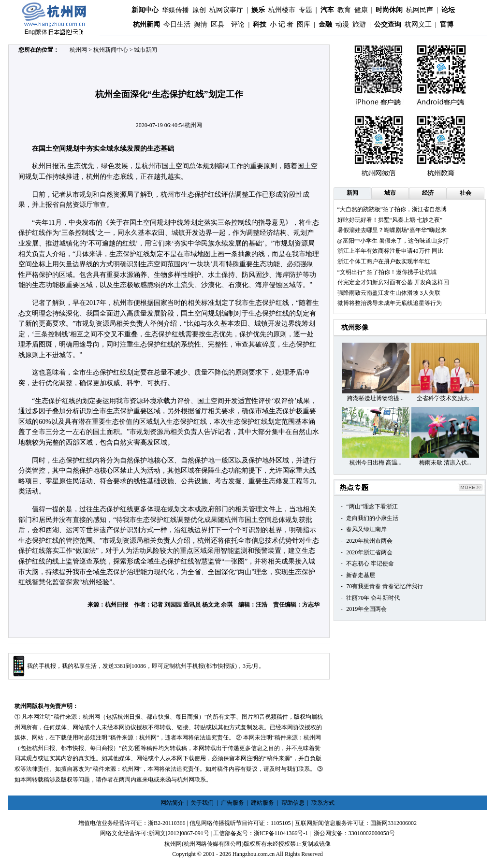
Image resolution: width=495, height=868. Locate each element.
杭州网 (78, 50)
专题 (306, 10)
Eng (30, 32)
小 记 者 (282, 24)
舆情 (201, 24)
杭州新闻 (146, 24)
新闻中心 (145, 10)
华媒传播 (175, 10)
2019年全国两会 (366, 609)
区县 (218, 24)
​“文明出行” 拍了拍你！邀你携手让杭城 (387, 272)
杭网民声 (420, 10)
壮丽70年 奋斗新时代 (373, 598)
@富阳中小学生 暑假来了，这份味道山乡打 (393, 241)
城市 (390, 193)
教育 (344, 10)
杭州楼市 (282, 10)
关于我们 (202, 803)
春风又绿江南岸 (366, 529)
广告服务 (233, 803)
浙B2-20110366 (167, 823)
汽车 (327, 10)
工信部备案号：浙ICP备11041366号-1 (261, 833)
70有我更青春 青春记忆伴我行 (385, 586)
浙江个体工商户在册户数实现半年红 (384, 261)
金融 (325, 24)
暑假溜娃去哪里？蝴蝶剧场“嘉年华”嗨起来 (392, 230)
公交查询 (388, 24)
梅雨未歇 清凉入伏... (445, 463)
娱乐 (258, 10)
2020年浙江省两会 (369, 552)
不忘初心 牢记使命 (370, 564)
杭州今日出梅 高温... (376, 463)
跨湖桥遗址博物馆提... (375, 398)
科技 (260, 24)
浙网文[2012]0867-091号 (179, 833)
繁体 (42, 32)
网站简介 (172, 803)
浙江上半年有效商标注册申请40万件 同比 (390, 251)
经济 (428, 193)
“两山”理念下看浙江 (372, 506)
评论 (238, 24)
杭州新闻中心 (111, 50)
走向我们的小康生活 (372, 518)
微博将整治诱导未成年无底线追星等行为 (390, 303)
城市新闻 (146, 50)
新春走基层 (361, 575)
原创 (199, 10)
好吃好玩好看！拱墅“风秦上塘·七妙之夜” (390, 220)
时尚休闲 (389, 10)
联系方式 (323, 803)
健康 (361, 10)
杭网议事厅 (226, 10)
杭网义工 (418, 24)
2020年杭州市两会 (369, 541)
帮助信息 (293, 803)
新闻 (352, 193)
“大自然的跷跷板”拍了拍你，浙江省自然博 (392, 209)
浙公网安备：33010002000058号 (354, 833)
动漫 (342, 24)
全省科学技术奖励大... (445, 398)
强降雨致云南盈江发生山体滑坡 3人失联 (389, 293)
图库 (304, 24)
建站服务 (262, 803)
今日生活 (177, 24)
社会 (466, 193)
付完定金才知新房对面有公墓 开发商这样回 (393, 282)
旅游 (359, 24)
